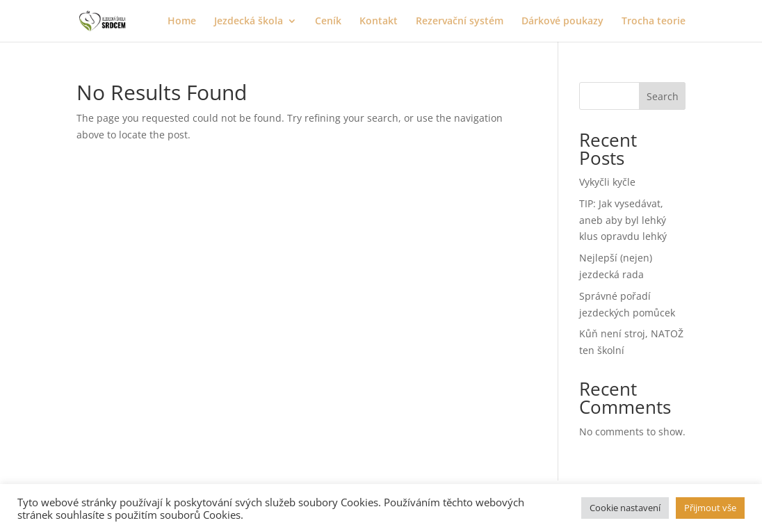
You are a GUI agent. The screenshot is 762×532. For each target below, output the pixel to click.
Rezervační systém (460, 22)
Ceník (328, 22)
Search (663, 96)
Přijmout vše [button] (710, 508)
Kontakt (379, 22)
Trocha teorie (654, 22)
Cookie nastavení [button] (625, 508)
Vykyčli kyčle (607, 182)
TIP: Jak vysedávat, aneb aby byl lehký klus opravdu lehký (623, 220)
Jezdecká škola (249, 22)
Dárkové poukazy (562, 22)
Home (182, 22)
